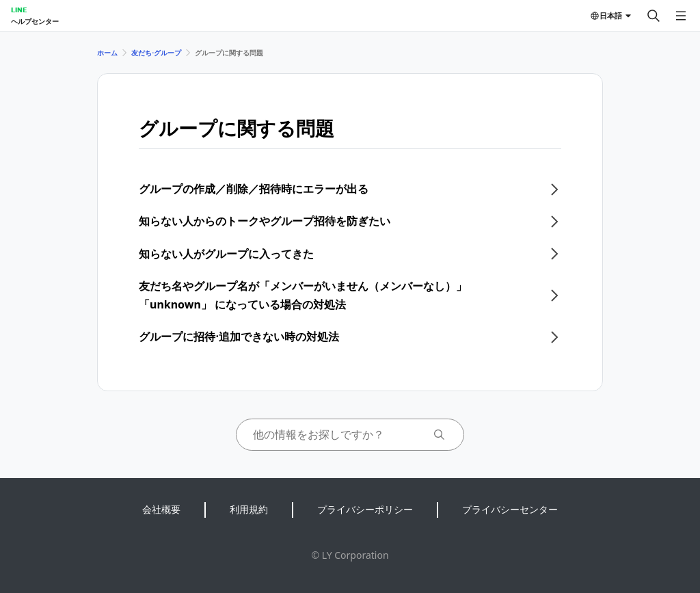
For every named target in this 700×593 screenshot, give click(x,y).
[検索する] (654, 16)
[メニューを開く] (681, 16)
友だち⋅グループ (156, 53)
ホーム (107, 53)
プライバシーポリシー (365, 509)
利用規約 (249, 509)
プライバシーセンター (510, 509)
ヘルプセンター (35, 21)
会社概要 (161, 509)
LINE (19, 10)
